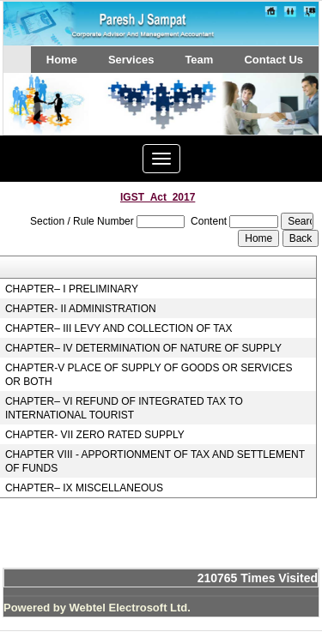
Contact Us (273, 60)
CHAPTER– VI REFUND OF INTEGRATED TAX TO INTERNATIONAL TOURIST (124, 408)
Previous (41, 120)
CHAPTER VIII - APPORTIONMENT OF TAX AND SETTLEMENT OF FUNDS (155, 461)
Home (62, 60)
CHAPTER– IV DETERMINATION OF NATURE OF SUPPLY (143, 348)
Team (199, 60)
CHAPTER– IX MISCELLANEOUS (84, 488)
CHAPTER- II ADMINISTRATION (81, 309)
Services (131, 60)
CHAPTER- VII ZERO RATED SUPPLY (95, 435)
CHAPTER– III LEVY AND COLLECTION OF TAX (119, 328)
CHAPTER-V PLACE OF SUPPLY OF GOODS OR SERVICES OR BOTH (149, 375)
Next (278, 120)
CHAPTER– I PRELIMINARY (72, 289)
